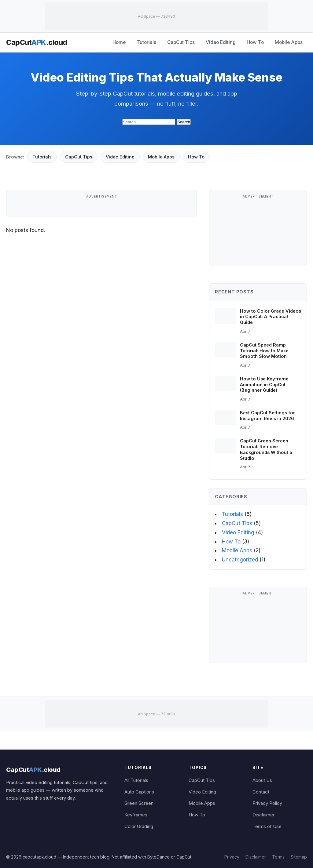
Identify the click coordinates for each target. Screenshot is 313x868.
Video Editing (221, 42)
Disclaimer (263, 815)
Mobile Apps (289, 42)
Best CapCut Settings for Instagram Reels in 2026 (267, 416)
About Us (262, 780)
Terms (278, 857)
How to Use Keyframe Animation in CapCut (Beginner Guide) (264, 385)
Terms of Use (267, 826)
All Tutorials (136, 780)
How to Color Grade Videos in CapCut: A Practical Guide (271, 317)
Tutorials (146, 42)
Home (119, 42)
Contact (261, 792)
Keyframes (136, 815)
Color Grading (139, 826)
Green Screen (139, 803)
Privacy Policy (267, 803)
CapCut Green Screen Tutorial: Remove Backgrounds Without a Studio (266, 449)
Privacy (232, 857)
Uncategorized (240, 560)
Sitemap (299, 857)
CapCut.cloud (37, 42)
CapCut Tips (181, 42)
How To (255, 42)
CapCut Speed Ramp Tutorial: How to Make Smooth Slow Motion (264, 351)
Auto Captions (139, 792)
